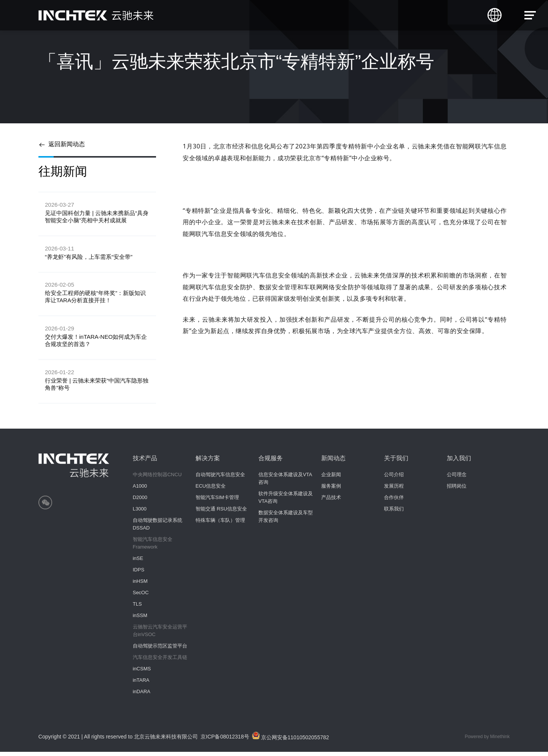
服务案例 (331, 490)
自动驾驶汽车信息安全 (220, 479)
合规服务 (271, 462)
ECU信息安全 (211, 490)
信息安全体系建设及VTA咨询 (285, 482)
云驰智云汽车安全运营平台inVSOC (160, 635)
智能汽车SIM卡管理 (217, 502)
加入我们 (459, 462)
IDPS (139, 574)
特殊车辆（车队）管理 (220, 524)
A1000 (140, 490)
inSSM (140, 620)
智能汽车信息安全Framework (153, 547)
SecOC (141, 597)
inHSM (140, 585)
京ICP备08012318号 (225, 741)
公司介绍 (394, 479)
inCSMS (142, 673)
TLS (137, 608)
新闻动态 (333, 462)
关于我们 (396, 462)
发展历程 (394, 490)
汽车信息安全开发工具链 (160, 661)
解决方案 (208, 462)
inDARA (142, 696)
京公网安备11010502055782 (291, 740)
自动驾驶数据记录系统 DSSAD (158, 528)
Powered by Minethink (487, 741)
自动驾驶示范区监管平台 (160, 650)
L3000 (140, 513)
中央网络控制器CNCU (157, 479)
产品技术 (331, 502)
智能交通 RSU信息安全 (221, 513)
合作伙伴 (394, 502)
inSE (138, 562)
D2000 (140, 502)
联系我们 (394, 513)
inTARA (141, 684)
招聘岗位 (457, 490)
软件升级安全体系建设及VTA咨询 (286, 502)
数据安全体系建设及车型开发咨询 (286, 521)
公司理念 (457, 479)
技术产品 (145, 462)
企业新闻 (331, 479)
